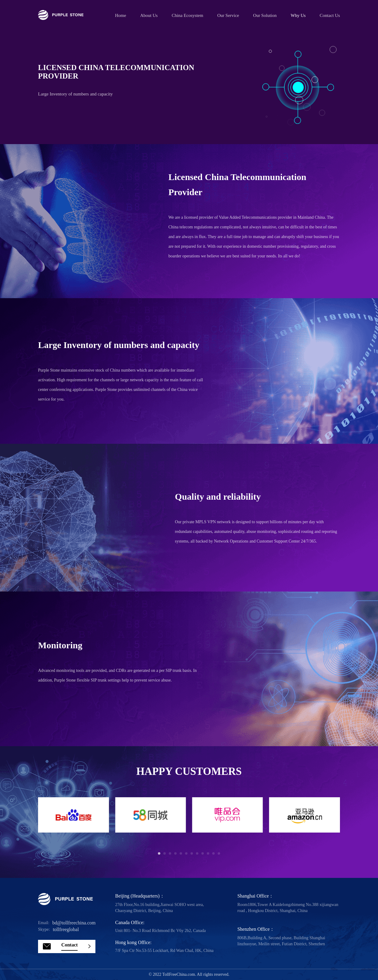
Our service (228, 15)
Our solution (265, 15)
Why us (298, 15)
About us (149, 15)
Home (121, 15)
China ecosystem (188, 15)
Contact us (330, 15)
